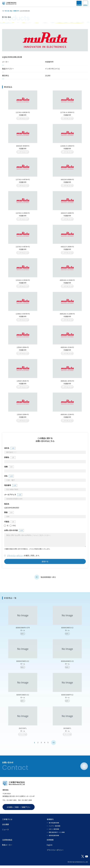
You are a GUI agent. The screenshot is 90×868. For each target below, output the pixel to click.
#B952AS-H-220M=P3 (67, 315)
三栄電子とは (7, 822)
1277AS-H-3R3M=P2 (67, 114)
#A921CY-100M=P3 (67, 214)
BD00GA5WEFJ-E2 (67, 665)
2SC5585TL (67, 732)
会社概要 (5, 827)
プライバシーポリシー (15, 559)
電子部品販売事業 (54, 825)
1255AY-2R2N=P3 (23, 382)
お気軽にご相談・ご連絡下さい (19, 810)
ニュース (5, 832)
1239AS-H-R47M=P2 (23, 315)
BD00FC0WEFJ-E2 (23, 699)
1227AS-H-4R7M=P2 (23, 248)
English (50, 847)
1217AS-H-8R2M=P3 (23, 114)
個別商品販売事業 (54, 838)
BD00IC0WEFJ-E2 (67, 631)
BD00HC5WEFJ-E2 (23, 665)
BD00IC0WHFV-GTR (23, 631)
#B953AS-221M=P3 (67, 416)
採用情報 (50, 842)
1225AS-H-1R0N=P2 (67, 147)
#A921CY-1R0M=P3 (67, 248)
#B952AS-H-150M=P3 (67, 281)
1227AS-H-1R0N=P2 (23, 214)
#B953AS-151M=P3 (67, 349)
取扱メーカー (7, 847)
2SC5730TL (23, 732)
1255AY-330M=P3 (23, 416)
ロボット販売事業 (54, 832)
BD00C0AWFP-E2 (67, 699)
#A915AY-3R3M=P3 (23, 147)
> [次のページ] (53, 746)
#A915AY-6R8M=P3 (67, 181)
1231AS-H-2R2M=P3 (23, 281)
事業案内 (50, 822)
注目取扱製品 (7, 842)
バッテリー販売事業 (55, 828)
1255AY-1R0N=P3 (23, 349)
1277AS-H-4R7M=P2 (23, 181)
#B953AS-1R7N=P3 (67, 382)
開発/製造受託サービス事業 (57, 835)
